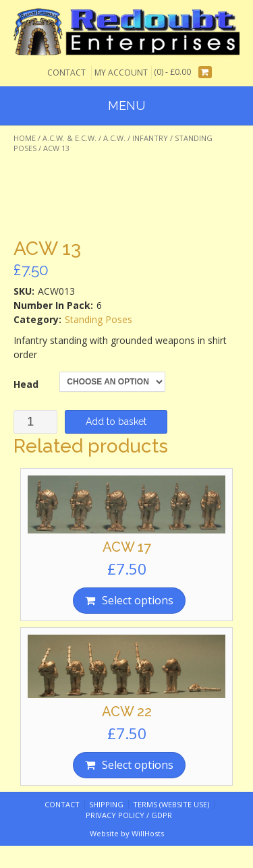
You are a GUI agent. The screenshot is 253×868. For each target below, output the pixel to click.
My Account (121, 73)
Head (26, 384)
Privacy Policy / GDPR (129, 815)
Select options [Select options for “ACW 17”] (138, 600)
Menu (126, 106)
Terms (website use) (171, 804)
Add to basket (116, 422)
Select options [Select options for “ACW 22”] (138, 765)
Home (25, 138)
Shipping (106, 804)
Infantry (150, 138)
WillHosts (148, 833)
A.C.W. (114, 138)
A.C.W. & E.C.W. (69, 138)
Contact (66, 73)
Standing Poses (99, 319)
